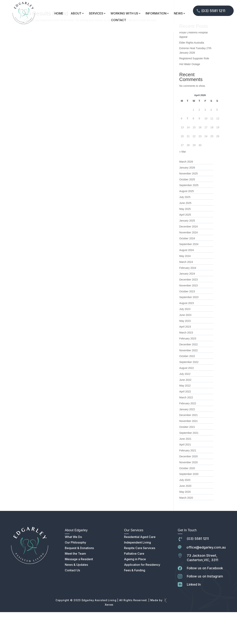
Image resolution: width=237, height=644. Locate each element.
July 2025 (185, 229)
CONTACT (119, 20)
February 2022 (188, 435)
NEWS (178, 13)
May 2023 (185, 353)
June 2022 (185, 412)
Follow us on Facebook (205, 600)
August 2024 (187, 282)
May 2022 (185, 417)
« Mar (183, 184)
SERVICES (96, 13)
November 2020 (188, 494)
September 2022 (189, 394)
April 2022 (185, 423)
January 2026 (187, 199)
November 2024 (188, 264)
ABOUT (76, 13)
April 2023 (185, 359)
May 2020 (185, 524)
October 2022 (187, 388)
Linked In (194, 616)
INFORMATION (156, 13)
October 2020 (187, 500)
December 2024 (188, 258)
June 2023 (185, 347)
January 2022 (187, 441)
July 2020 (185, 512)
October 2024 (187, 270)
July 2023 (185, 341)
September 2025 (189, 217)
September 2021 (189, 465)
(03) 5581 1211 (213, 11)
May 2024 (185, 288)
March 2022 (186, 429)
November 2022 (188, 382)
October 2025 (187, 211)
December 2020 (188, 488)
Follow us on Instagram (205, 608)
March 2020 (186, 530)
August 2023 (187, 335)
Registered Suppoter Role (194, 90)
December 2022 (188, 376)
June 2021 (185, 471)
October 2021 (187, 459)
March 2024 (186, 294)
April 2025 (185, 247)
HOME (59, 13)
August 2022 (187, 400)
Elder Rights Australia (192, 75)
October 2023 (187, 323)
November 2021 (188, 453)
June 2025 (185, 235)
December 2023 (188, 311)
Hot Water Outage (190, 96)
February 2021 (188, 482)
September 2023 (189, 329)
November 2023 (188, 317)
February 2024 (188, 300)
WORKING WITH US (124, 13)
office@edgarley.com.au (206, 579)
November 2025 (188, 205)
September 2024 (189, 276)
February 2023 (188, 370)
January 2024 (187, 306)
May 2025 (185, 241)
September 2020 (189, 506)
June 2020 (185, 518)
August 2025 (187, 223)
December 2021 (188, 447)
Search (207, 46)
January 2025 (187, 252)
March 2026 (186, 194)
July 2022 (185, 406)
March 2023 (186, 364)
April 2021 (185, 476)
